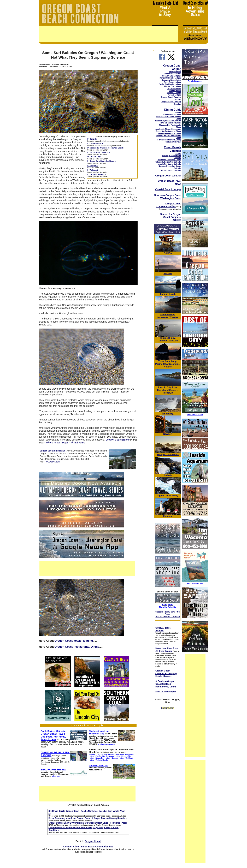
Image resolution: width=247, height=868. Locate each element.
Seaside (178, 112)
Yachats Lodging (174, 95)
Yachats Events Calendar (171, 170)
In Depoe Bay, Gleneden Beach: (102, 161)
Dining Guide (173, 110)
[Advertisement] (108, 34)
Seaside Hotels (175, 72)
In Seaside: (92, 139)
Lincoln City (165, 387)
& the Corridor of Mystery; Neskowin (168, 390)
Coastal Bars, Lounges (168, 189)
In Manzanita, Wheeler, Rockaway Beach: (106, 148)
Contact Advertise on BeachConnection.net (88, 847)
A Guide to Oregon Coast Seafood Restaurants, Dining (166, 684)
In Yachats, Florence (97, 174)
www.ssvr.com (53, 462)
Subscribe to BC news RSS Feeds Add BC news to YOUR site (168, 614)
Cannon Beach (168, 294)
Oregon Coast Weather (168, 176)
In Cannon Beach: (96, 143)
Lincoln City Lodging (173, 86)
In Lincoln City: (94, 157)
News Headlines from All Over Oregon (167, 650)
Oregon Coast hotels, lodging (74, 641)
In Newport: (93, 165)
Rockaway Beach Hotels (171, 80)
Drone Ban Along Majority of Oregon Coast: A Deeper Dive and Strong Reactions (88, 818)
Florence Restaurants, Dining (169, 140)
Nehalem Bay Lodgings (172, 76)
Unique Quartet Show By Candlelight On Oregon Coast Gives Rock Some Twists (88, 823)
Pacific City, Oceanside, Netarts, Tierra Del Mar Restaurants (168, 122)
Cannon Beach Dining (172, 114)
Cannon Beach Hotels (172, 74)
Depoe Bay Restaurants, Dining (169, 131)
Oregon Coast (93, 841)
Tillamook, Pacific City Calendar (168, 162)
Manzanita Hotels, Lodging (170, 78)
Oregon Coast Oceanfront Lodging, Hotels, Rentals (166, 673)
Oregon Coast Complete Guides (169, 205)
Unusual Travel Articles (163, 629)
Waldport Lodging (174, 93)
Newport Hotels (175, 91)
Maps (65, 443)
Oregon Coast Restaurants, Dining (77, 647)
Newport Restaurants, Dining (170, 133)
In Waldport (93, 170)
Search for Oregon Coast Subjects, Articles (171, 217)
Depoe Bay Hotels (174, 89)
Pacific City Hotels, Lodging (170, 84)
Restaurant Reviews (173, 142)
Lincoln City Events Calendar (169, 164)
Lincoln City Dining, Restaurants (168, 129)
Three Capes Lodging (173, 82)
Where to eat (53, 443)
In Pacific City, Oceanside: (99, 152)
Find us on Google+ (166, 692)
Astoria (178, 154)
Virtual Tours (78, 443)
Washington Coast (171, 198)
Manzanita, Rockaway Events (169, 160)
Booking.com (167, 708)
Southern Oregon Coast (168, 195)
